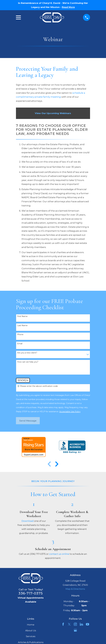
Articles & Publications (31, 642)
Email (20, 344)
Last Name (22, 326)
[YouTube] (88, 624)
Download (28, 521)
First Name (22, 316)
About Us (31, 630)
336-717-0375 (31, 593)
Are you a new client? (27, 353)
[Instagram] (75, 624)
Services (31, 636)
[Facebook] (63, 624)
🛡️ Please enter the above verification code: (38, 386)
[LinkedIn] (81, 624)
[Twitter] (69, 624)
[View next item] (57, 464)
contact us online (59, 554)
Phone (20, 335)
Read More (68, 7)
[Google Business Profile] (75, 630)
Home (31, 625)
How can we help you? (28, 362)
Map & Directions (75, 589)
